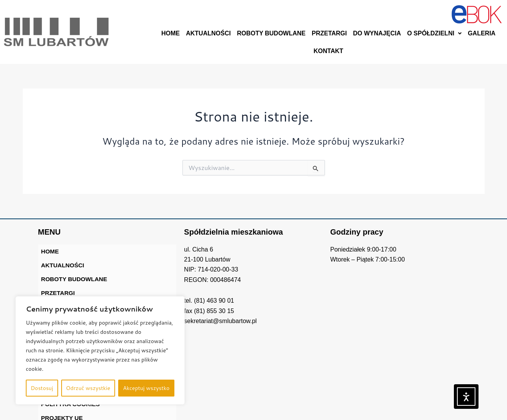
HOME (171, 33)
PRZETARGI (329, 33)
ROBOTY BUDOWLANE (271, 33)
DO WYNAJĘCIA (377, 33)
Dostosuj (42, 388)
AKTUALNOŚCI (208, 33)
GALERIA (482, 33)
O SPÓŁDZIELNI (434, 33)
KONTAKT (329, 51)
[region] (100, 350)
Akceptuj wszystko (146, 388)
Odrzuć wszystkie (88, 388)
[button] (434, 33)
